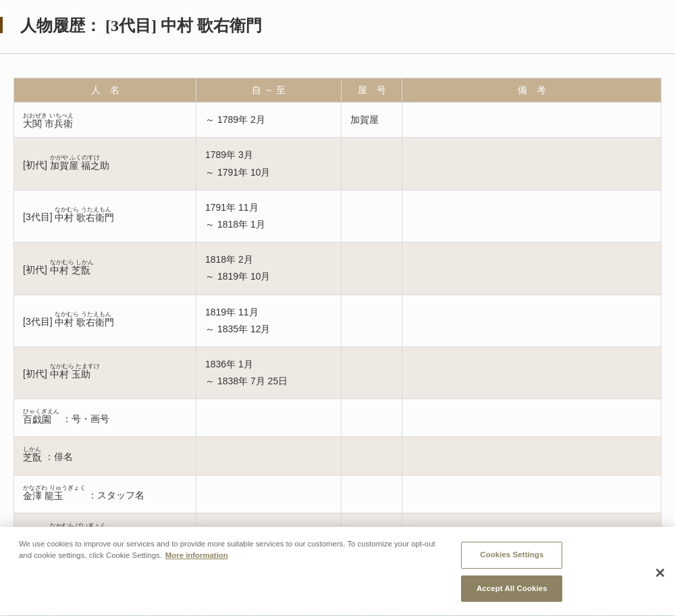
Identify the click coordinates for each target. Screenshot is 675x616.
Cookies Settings (512, 571)
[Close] (660, 588)
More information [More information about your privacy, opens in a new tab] (197, 571)
